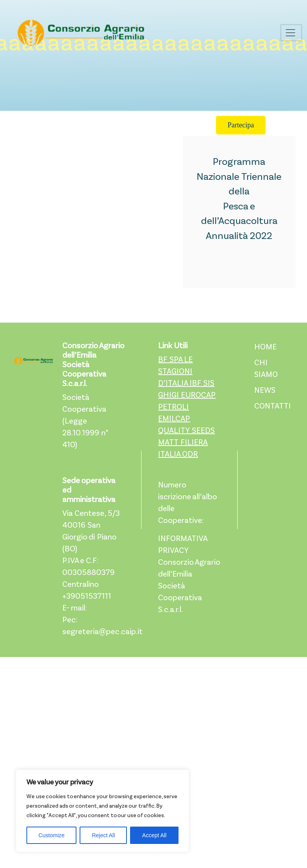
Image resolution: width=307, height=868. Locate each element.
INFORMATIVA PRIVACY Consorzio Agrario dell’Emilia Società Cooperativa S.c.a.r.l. (189, 575)
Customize (52, 835)
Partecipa (241, 125)
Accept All (154, 835)
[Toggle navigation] (291, 33)
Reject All (103, 835)
